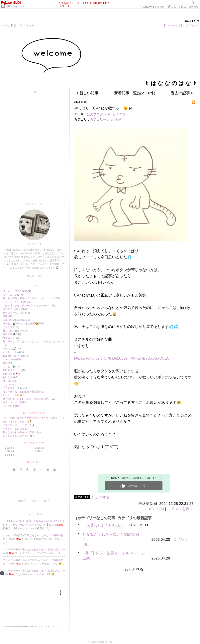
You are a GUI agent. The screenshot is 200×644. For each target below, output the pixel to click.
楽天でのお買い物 (12, 309)
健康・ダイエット (15, 6)
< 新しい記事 (87, 93)
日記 (14, 25)
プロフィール (26, 25)
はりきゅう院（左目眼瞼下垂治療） (22, 392)
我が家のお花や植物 (14, 356)
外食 (5, 363)
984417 (190, 21)
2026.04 (9, 451)
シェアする (100, 497)
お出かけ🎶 (9, 377)
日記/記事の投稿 (34, 413)
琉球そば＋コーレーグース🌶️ (19, 425)
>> (152, 7)
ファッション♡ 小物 (14, 302)
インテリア (9, 327)
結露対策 (8, 316)
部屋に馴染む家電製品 (15, 320)
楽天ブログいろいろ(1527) (106, 114)
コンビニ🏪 (9, 367)
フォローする (34, 276)
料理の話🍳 (9, 334)
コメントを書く (180, 509)
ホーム (5, 25)
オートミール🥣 (11, 352)
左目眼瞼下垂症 (11, 406)
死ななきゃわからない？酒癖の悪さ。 (23, 432)
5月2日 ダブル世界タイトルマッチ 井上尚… (114, 556)
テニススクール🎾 (13, 388)
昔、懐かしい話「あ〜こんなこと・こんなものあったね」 (34, 341)
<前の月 (21, 501)
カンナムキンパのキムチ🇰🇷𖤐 (19, 436)
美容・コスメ (10, 295)
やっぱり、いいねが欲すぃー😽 (101, 108)
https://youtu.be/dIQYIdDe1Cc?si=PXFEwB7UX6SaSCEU (122, 358)
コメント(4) (154, 509)
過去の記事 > (182, 93)
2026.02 (39, 448)
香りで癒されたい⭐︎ (13, 331)
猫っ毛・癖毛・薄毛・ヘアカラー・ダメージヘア (29, 298)
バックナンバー (34, 443)
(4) (131, 108)
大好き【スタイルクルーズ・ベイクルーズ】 (27, 306)
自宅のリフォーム (12, 370)
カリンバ (8, 384)
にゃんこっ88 (10, 535)
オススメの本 (10, 359)
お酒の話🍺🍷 (11, 374)
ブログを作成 (179, 7)
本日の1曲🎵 (10, 349)
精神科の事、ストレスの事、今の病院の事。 (27, 399)
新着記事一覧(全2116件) (135, 93)
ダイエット (9, 338)
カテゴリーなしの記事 (15, 313)
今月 (34, 501)
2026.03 (9, 455)
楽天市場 (194, 7)
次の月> (47, 501)
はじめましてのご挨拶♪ (15, 291)
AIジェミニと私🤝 (13, 395)
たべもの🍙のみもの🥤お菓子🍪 (20, 323)
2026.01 (39, 451)
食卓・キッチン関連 (14, 402)
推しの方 (8, 381)
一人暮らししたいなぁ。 (16, 429)
